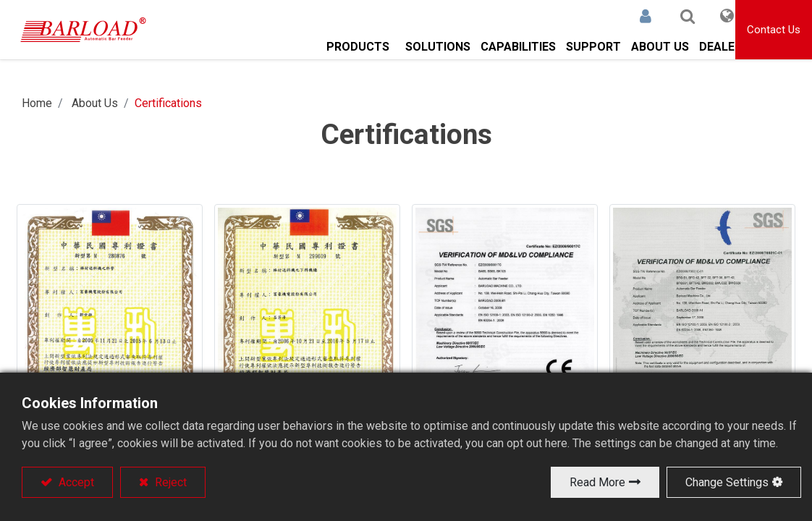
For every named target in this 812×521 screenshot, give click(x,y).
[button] (669, 16)
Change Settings (727, 482)
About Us (95, 103)
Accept (75, 482)
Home (37, 103)
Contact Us (774, 30)
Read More (597, 482)
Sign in (627, 16)
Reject (169, 482)
